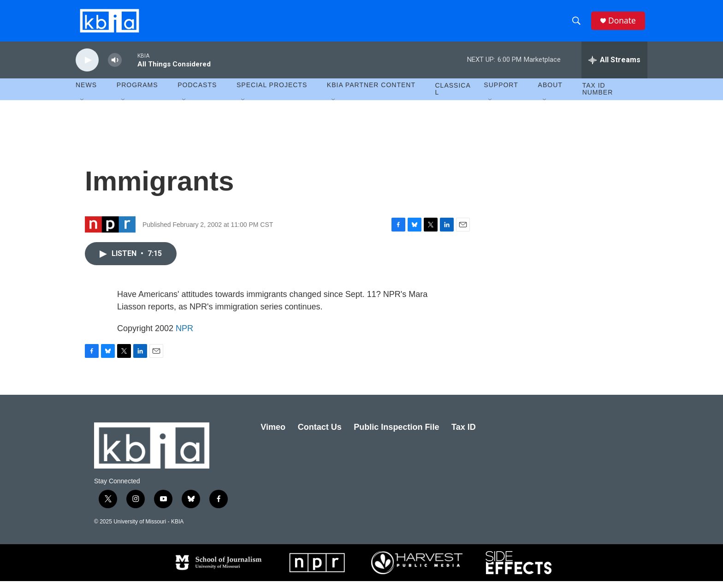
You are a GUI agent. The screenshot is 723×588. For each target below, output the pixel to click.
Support (501, 92)
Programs (137, 92)
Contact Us (320, 434)
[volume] (115, 67)
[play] (87, 67)
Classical (453, 96)
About (550, 92)
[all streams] (614, 67)
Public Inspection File (396, 434)
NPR (184, 335)
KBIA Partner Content (371, 92)
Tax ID (464, 434)
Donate (624, 24)
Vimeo (273, 434)
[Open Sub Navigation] (83, 107)
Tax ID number (598, 96)
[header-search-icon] (578, 24)
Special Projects (272, 92)
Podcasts (197, 92)
